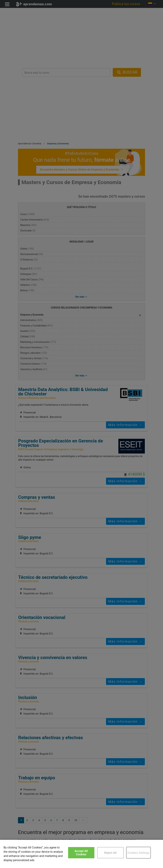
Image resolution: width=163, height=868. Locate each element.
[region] (81, 854)
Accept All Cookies (81, 853)
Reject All (110, 853)
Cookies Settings (138, 853)
